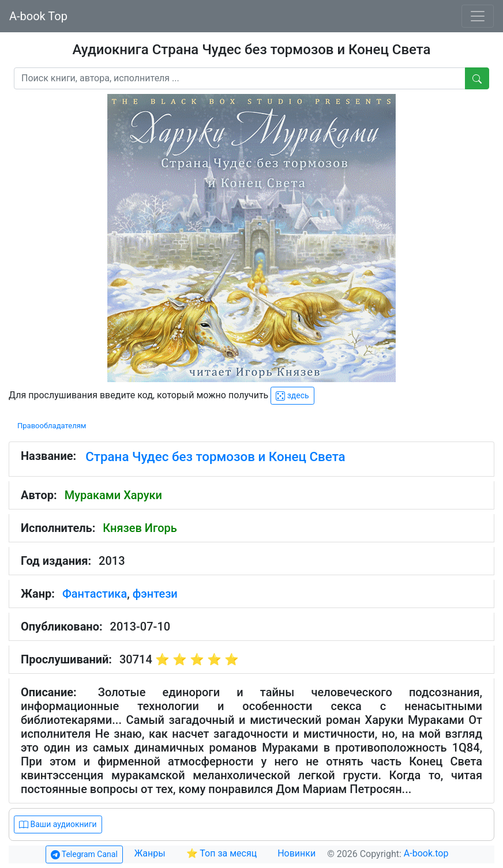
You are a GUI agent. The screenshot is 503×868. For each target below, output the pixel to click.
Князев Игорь (140, 528)
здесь (292, 396)
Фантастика (95, 594)
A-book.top (426, 853)
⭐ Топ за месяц (222, 853)
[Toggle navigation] (478, 16)
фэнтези (155, 594)
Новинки (296, 853)
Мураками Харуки (113, 495)
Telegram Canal (84, 854)
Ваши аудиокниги (58, 824)
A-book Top (38, 16)
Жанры (151, 853)
